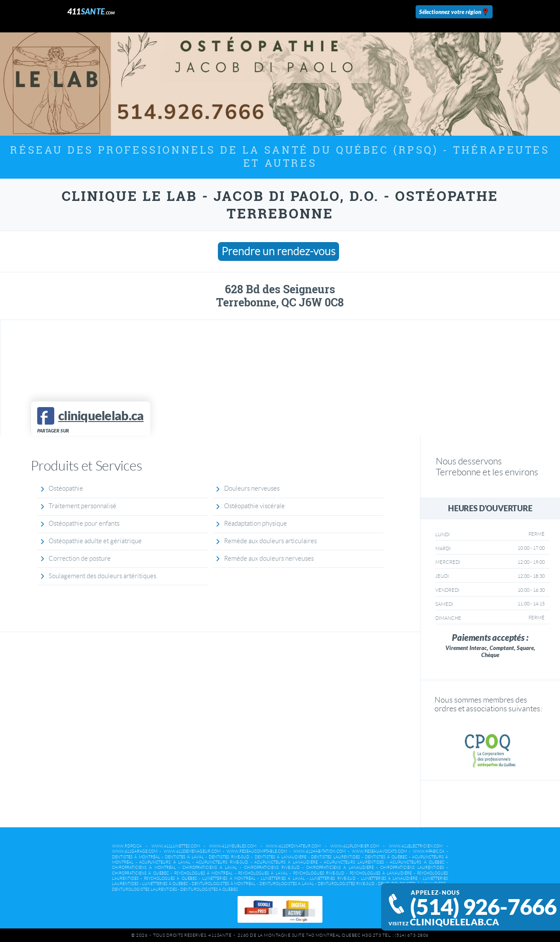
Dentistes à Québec (386, 857)
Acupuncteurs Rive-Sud (222, 862)
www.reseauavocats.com (379, 851)
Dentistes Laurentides (336, 857)
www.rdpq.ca (127, 846)
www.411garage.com (135, 851)
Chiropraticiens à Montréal (144, 868)
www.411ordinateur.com (293, 846)
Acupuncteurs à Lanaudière (286, 862)
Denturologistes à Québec (209, 889)
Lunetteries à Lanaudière (389, 879)
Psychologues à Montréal (204, 873)
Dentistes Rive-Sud (229, 857)
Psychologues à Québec (171, 879)
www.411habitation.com (319, 851)
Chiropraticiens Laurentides (412, 868)
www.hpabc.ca (429, 851)
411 (91, 12)
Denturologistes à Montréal (224, 884)
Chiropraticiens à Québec (140, 873)
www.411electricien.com (416, 846)
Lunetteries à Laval (283, 879)
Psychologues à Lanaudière (381, 873)
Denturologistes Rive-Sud (346, 884)
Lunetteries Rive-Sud (332, 879)
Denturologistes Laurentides (145, 889)
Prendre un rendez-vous (278, 251)
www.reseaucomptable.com (257, 851)
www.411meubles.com (233, 846)
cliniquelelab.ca (455, 922)
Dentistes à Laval (184, 857)
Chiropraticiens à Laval (210, 868)
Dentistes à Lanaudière (280, 857)
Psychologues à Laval (263, 873)
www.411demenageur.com (192, 851)
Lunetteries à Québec (165, 884)
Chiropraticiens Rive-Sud (272, 868)
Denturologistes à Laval (287, 884)
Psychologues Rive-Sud (319, 873)
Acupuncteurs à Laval (164, 862)
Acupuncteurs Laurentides (354, 862)
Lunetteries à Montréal (229, 879)
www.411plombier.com (355, 846)
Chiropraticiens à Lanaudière (340, 868)
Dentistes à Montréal (136, 857)
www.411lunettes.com (176, 846)
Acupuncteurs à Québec (417, 862)
